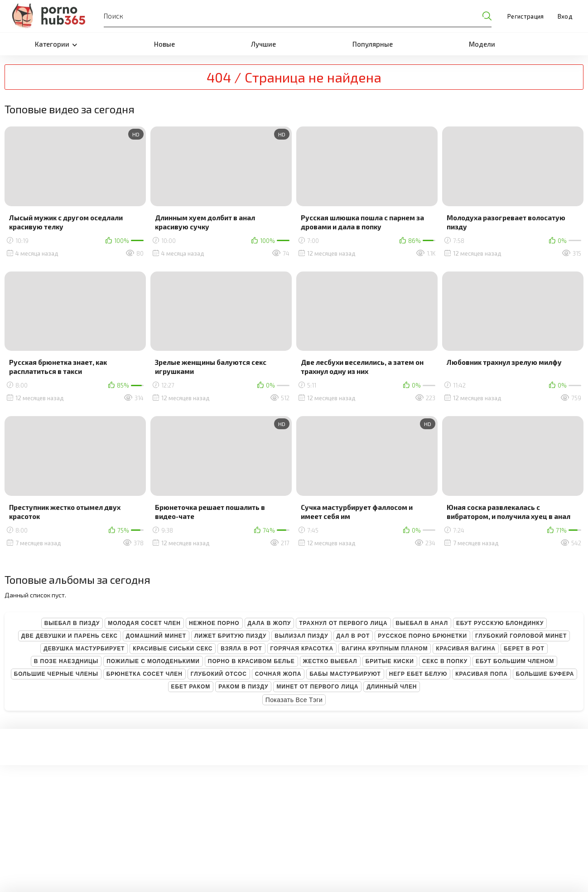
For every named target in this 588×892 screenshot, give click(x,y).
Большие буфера (545, 674)
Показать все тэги (294, 700)
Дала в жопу (270, 623)
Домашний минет (156, 636)
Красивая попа (482, 674)
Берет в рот (524, 649)
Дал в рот (353, 636)
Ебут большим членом (515, 661)
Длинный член (392, 687)
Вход (565, 16)
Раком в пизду (243, 687)
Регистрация (526, 16)
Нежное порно (214, 623)
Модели (482, 44)
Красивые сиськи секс (173, 649)
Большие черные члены (56, 674)
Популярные (373, 44)
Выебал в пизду (72, 623)
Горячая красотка (302, 649)
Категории (56, 44)
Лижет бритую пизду (230, 636)
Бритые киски (390, 661)
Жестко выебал (330, 661)
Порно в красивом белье (251, 661)
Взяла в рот (241, 649)
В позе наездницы (66, 661)
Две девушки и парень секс (70, 636)
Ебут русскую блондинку (500, 623)
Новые (164, 44)
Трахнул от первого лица (343, 623)
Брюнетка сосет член (145, 674)
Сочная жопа (278, 674)
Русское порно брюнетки (422, 636)
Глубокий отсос (219, 674)
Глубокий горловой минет (521, 636)
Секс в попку (445, 661)
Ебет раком (191, 687)
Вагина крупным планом (385, 649)
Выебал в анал (422, 623)
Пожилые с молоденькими (153, 661)
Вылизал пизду (301, 636)
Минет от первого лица (317, 687)
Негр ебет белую (418, 674)
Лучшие (263, 44)
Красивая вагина (466, 649)
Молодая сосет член (144, 623)
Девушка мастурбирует (84, 649)
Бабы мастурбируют (345, 674)
